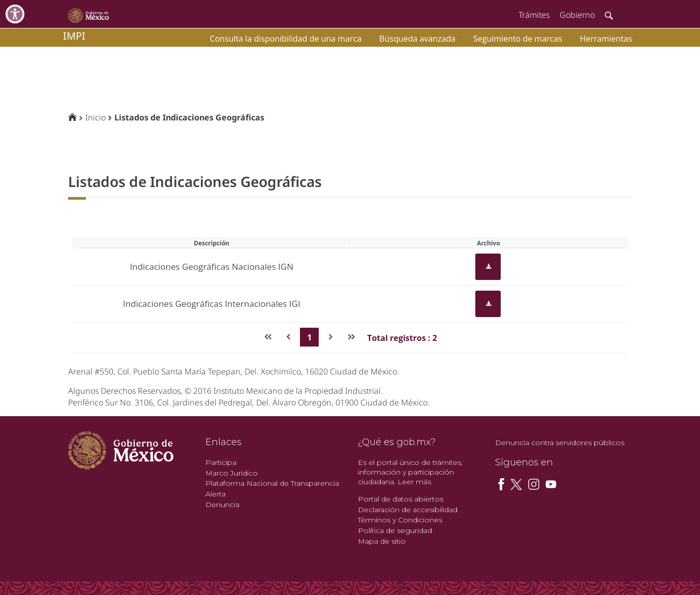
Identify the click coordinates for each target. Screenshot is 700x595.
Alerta (216, 494)
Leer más (414, 482)
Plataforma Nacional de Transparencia (272, 483)
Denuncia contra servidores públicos (560, 443)
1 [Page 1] (309, 337)
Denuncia (222, 505)
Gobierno (577, 15)
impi (74, 36)
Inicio (96, 117)
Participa (221, 462)
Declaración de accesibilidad (408, 510)
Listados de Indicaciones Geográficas (189, 117)
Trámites (534, 15)
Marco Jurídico (232, 473)
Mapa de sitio (382, 541)
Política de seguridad (395, 530)
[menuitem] (607, 38)
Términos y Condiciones (400, 520)
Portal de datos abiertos (401, 499)
